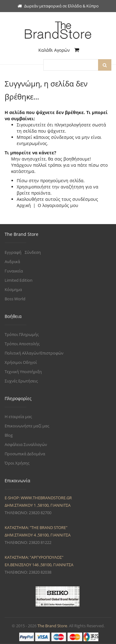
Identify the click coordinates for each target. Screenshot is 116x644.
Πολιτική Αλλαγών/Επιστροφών (34, 353)
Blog (9, 435)
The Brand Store (52, 626)
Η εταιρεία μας (18, 417)
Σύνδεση (33, 252)
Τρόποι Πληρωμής (22, 334)
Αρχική (24, 205)
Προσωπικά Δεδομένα (25, 454)
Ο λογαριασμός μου (58, 205)
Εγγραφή (13, 252)
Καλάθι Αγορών (59, 50)
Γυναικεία (14, 271)
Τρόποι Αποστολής (22, 344)
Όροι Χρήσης (17, 463)
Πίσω (22, 181)
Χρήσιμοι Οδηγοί (21, 362)
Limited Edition (19, 280)
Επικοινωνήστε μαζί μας (27, 426)
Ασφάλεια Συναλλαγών (26, 444)
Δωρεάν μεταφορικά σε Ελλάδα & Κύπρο (58, 6)
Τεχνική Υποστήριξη (23, 372)
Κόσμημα (13, 289)
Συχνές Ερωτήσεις (21, 381)
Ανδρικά (12, 262)
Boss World (15, 299)
